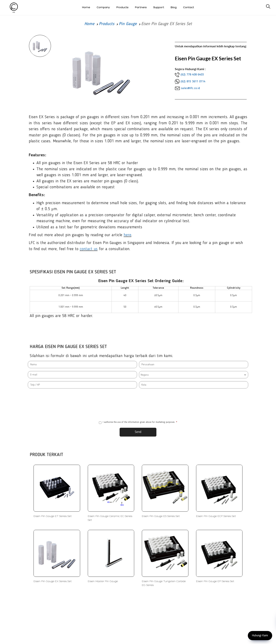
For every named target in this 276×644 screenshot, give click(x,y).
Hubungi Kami (260, 636)
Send (138, 432)
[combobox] (194, 375)
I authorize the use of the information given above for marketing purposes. (138, 422)
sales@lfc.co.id (190, 88)
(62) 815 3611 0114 (193, 82)
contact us (89, 249)
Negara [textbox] (145, 375)
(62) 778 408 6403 (192, 75)
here (127, 235)
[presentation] (138, 405)
